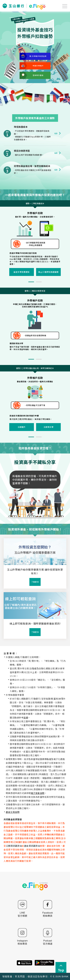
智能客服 (7, 976)
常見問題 (20, 976)
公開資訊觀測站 (14, 846)
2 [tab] (39, 282)
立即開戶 (22, 427)
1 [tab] (31, 282)
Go (58, 133)
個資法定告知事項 (38, 976)
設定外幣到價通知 (22, 272)
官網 (26, 717)
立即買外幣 (49, 427)
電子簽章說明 (38, 793)
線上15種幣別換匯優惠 (49, 272)
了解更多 (35, 582)
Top (61, 968)
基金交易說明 (13, 812)
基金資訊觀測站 (32, 846)
